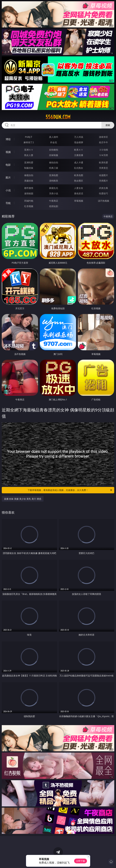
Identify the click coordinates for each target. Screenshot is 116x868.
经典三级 (54, 168)
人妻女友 (79, 188)
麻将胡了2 (29, 142)
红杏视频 (29, 206)
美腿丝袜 (29, 181)
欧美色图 (79, 175)
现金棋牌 (79, 142)
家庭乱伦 (54, 188)
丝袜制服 (54, 155)
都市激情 (29, 188)
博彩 (8, 139)
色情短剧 (54, 206)
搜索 (108, 125)
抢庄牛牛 (103, 142)
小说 (8, 190)
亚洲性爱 (29, 162)
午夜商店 (54, 201)
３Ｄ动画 (103, 150)
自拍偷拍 (54, 150)
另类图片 (103, 181)
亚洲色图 (54, 175)
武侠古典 (103, 188)
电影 (8, 165)
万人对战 (79, 137)
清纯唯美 (54, 181)
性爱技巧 (103, 193)
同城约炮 (29, 201)
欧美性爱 (103, 162)
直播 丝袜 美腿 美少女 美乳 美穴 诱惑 (23, 499)
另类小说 (54, 193)
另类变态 (103, 168)
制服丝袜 (29, 168)
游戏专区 (103, 137)
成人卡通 (79, 162)
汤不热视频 (103, 201)
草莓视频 (79, 201)
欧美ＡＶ (79, 150)
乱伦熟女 (79, 168)
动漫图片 (103, 175)
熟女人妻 (29, 155)
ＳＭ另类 (103, 155)
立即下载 (81, 861)
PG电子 (29, 137)
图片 (8, 178)
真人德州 (54, 137)
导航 (8, 203)
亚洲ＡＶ (29, 150)
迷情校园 (29, 193)
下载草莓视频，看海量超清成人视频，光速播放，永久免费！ (70, 490)
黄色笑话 (79, 193)
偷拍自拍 (54, 162)
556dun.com (58, 117)
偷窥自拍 (29, 175)
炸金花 (54, 142)
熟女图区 (79, 181)
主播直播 (79, 155)
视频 (8, 152)
